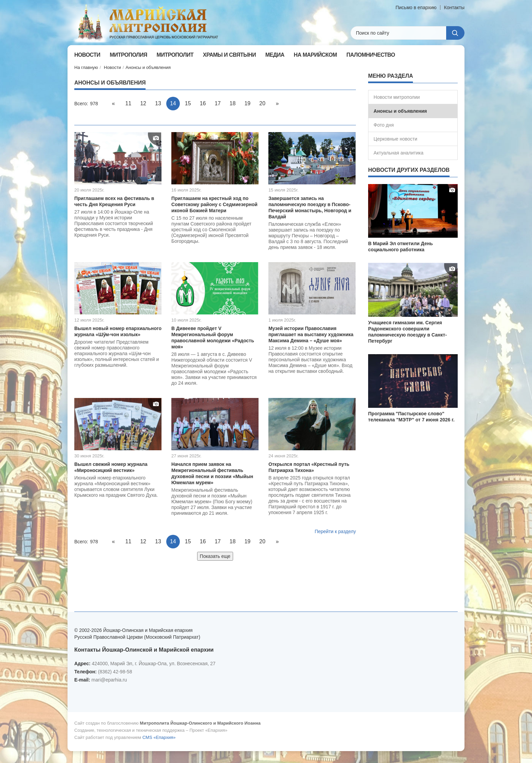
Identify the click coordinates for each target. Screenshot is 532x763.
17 (218, 103)
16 (203, 103)
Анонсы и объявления (148, 67)
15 (188, 103)
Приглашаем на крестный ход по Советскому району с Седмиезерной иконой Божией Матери (214, 204)
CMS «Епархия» (159, 737)
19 (247, 103)
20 (262, 103)
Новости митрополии (397, 97)
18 (233, 103)
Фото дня (384, 125)
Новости (112, 67)
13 (158, 103)
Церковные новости (395, 139)
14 (173, 103)
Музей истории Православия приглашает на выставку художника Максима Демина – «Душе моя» (311, 334)
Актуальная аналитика (398, 153)
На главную (86, 67)
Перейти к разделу (335, 531)
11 (128, 103)
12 (143, 103)
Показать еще (215, 556)
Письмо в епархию (416, 7)
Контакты (454, 7)
